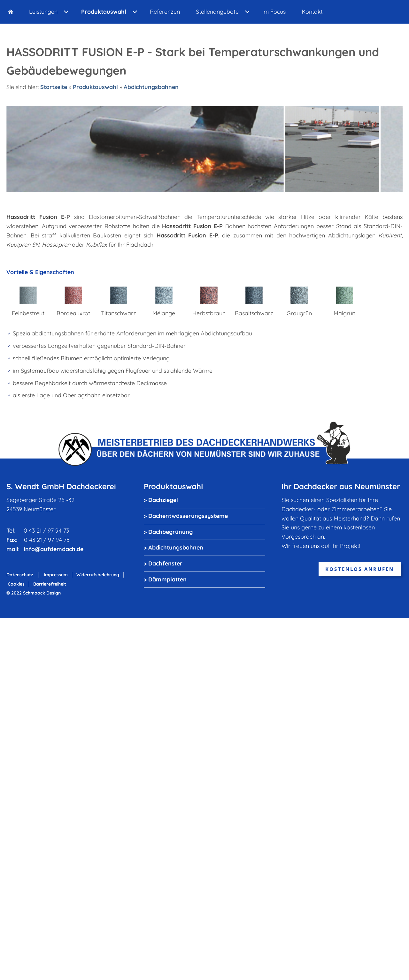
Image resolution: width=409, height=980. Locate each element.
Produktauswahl (95, 87)
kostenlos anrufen (360, 569)
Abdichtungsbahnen (151, 87)
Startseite (54, 87)
